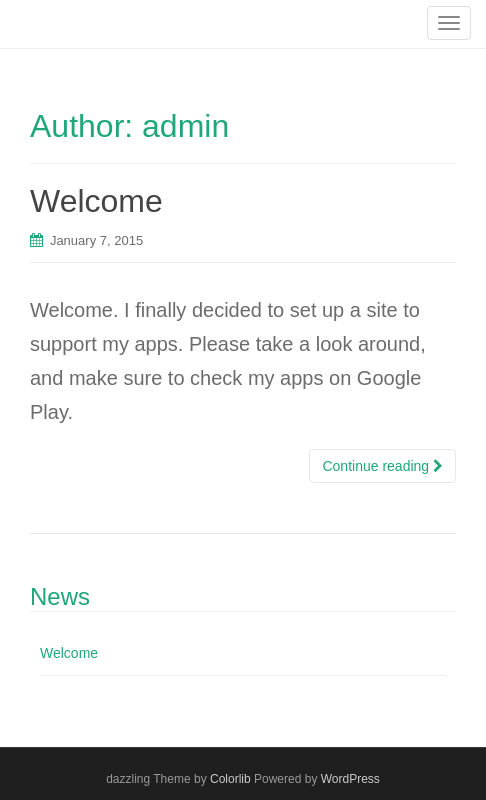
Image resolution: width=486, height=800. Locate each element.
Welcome (96, 201)
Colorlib (230, 779)
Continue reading (382, 466)
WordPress (350, 779)
